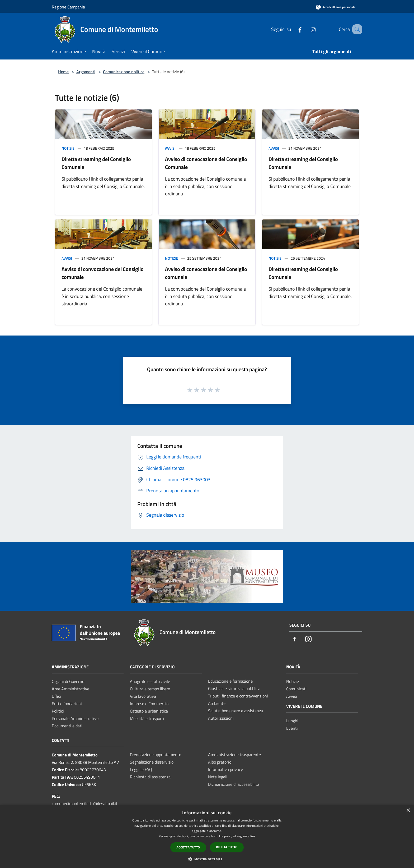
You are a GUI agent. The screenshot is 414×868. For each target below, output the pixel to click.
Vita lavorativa (143, 696)
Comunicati (296, 689)
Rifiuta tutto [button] (227, 847)
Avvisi (170, 148)
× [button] (408, 810)
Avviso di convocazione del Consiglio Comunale (206, 163)
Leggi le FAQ (141, 769)
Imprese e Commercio (149, 704)
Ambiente (217, 703)
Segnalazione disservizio (152, 762)
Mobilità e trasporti (147, 718)
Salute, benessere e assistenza (236, 711)
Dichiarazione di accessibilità (234, 784)
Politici (58, 711)
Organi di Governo (68, 681)
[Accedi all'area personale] (336, 7)
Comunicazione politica (124, 72)
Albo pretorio (220, 762)
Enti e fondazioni (67, 704)
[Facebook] (293, 29)
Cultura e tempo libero (150, 689)
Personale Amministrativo (75, 718)
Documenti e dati (67, 726)
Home (63, 72)
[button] (207, 859)
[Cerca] (356, 29)
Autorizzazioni (221, 718)
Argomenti (86, 72)
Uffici (56, 696)
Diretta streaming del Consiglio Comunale (96, 163)
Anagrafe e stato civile (150, 681)
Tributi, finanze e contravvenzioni (238, 696)
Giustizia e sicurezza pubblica (234, 688)
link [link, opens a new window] (253, 836)
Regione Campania (68, 7)
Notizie (68, 148)
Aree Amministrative (70, 689)
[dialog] (207, 836)
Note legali (218, 777)
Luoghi (292, 721)
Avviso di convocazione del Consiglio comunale (103, 273)
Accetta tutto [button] (188, 847)
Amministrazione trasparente (234, 755)
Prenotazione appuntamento (156, 755)
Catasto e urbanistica (149, 711)
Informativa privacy (225, 769)
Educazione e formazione (230, 681)
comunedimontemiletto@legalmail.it (85, 803)
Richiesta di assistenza (150, 777)
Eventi (292, 728)
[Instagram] (307, 29)
